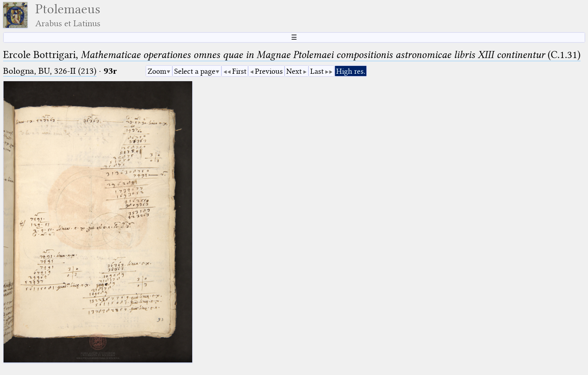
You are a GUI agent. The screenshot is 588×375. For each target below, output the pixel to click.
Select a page (195, 71)
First (239, 71)
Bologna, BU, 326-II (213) (50, 71)
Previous (269, 71)
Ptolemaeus (68, 15)
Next (294, 71)
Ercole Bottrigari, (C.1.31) (292, 55)
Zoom (157, 71)
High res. (351, 71)
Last (317, 71)
